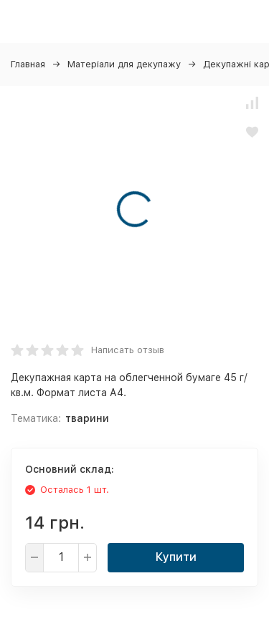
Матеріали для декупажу (124, 64)
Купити (176, 557)
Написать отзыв (128, 350)
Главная (28, 64)
